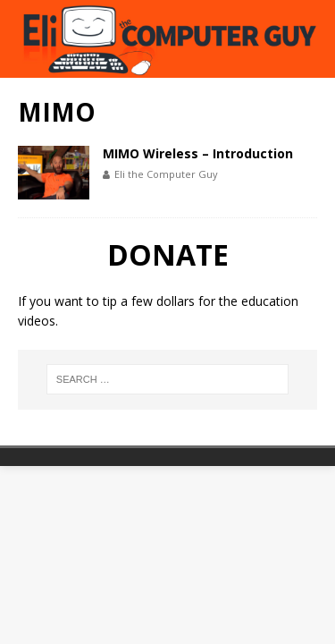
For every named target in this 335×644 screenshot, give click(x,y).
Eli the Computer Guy (166, 174)
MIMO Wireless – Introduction (198, 153)
